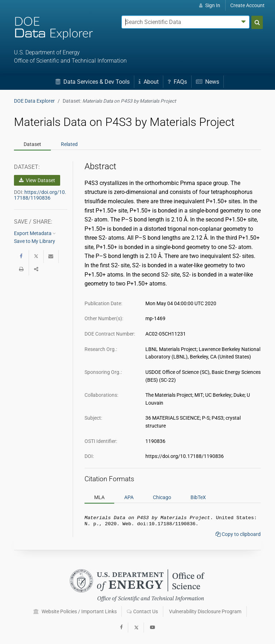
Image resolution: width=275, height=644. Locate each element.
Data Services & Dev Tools (93, 82)
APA (129, 497)
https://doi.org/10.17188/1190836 (40, 195)
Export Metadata (35, 233)
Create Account (247, 5)
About (149, 82)
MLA (99, 497)
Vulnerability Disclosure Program (205, 611)
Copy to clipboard (238, 536)
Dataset (32, 144)
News (208, 82)
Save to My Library (35, 241)
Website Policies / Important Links (75, 611)
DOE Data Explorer (34, 101)
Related (69, 144)
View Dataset (37, 180)
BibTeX (198, 497)
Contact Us (142, 611)
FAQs (177, 82)
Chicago (162, 497)
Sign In (210, 5)
